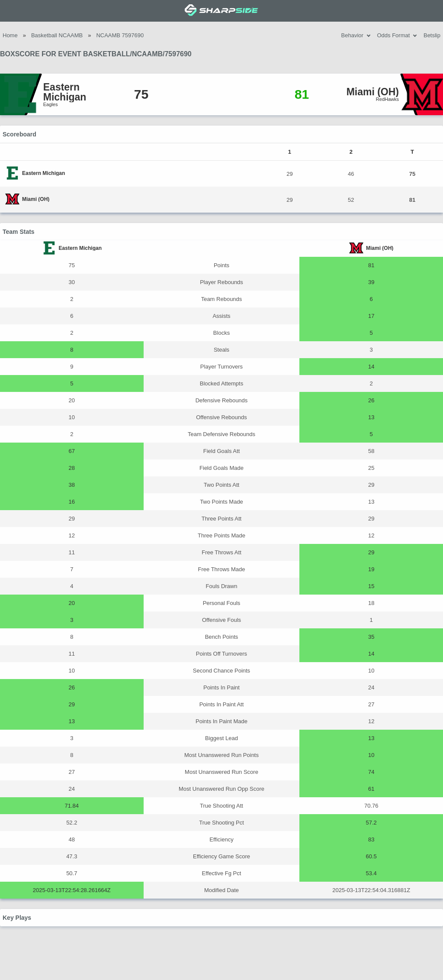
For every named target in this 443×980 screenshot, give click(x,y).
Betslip (432, 35)
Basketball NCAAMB (57, 35)
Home (10, 35)
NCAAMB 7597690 (120, 35)
